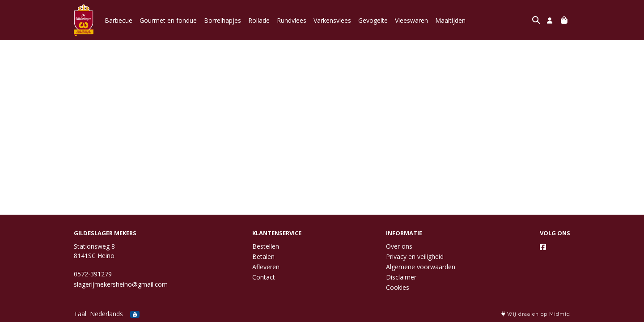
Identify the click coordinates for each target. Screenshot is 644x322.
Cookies (398, 287)
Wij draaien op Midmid (536, 314)
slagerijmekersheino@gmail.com (121, 284)
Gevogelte (373, 20)
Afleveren (266, 267)
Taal (80, 314)
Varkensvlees (332, 20)
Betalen (263, 256)
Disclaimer (401, 277)
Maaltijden (450, 20)
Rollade (259, 20)
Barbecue (119, 20)
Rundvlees (292, 20)
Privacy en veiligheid (415, 256)
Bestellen (266, 246)
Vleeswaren (411, 20)
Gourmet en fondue (168, 20)
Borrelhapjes (222, 20)
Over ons (399, 246)
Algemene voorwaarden (421, 267)
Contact (264, 277)
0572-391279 (93, 274)
